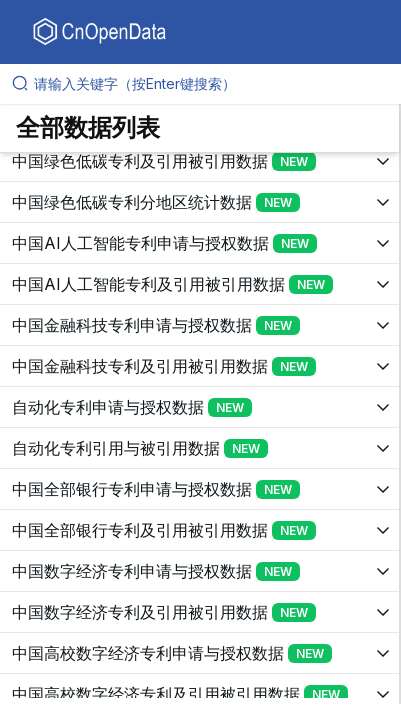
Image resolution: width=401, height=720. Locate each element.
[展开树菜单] (199, 161)
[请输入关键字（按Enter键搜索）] (208, 84)
